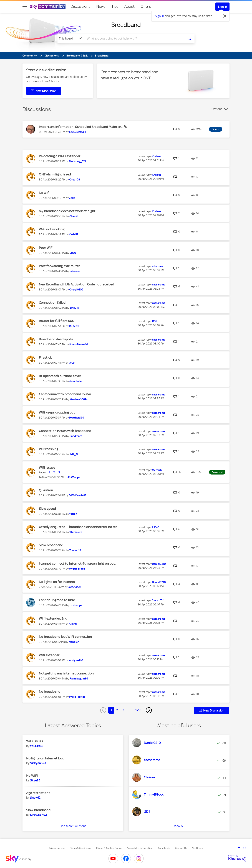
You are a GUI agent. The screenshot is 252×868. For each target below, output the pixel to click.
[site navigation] (25, 6)
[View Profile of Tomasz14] (75, 550)
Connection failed (52, 303)
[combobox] (134, 38)
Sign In (222, 7)
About (129, 6)
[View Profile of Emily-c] (74, 308)
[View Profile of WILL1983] (37, 746)
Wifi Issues (47, 467)
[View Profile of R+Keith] (74, 326)
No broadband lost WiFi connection (65, 637)
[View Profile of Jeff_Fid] (74, 454)
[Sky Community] (48, 6)
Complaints (164, 848)
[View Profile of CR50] (73, 253)
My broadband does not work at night (67, 211)
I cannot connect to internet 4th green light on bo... (77, 563)
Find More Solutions (73, 826)
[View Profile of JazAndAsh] (75, 587)
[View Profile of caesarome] (159, 285)
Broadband (126, 25)
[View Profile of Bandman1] (76, 436)
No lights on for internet (57, 582)
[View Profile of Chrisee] (157, 157)
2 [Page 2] (117, 710)
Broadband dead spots (56, 339)
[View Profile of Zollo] (72, 198)
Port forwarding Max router (59, 266)
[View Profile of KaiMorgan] (75, 477)
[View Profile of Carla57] (74, 234)
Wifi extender (49, 655)
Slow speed (47, 509)
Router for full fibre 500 (57, 321)
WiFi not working (52, 229)
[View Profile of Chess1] (74, 216)
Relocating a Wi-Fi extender (60, 156)
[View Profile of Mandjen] (74, 642)
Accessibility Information (140, 848)
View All (179, 826)
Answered (217, 472)
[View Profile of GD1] (154, 321)
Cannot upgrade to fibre (57, 600)
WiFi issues (35, 741)
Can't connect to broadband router (65, 394)
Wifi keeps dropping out (57, 412)
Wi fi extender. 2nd (53, 618)
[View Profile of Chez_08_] (75, 180)
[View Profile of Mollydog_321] (77, 161)
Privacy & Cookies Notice (109, 848)
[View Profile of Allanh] (73, 624)
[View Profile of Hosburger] (76, 605)
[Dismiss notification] (225, 16)
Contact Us (181, 848)
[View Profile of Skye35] (35, 780)
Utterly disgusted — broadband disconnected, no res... (79, 527)
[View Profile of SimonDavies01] (79, 344)
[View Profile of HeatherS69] (77, 418)
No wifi (44, 193)
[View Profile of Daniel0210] (159, 564)
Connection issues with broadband (65, 431)
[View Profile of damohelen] (76, 381)
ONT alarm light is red (55, 174)
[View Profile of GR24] (72, 363)
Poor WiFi (46, 248)
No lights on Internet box (45, 758)
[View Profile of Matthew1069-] (79, 399)
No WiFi (32, 776)
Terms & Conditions (81, 848)
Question (46, 490)
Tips (115, 6)
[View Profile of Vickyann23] (38, 763)
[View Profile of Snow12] (35, 798)
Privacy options (57, 848)
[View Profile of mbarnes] (75, 271)
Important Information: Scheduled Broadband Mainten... (81, 127)
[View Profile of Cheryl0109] (76, 290)
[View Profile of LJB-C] (156, 527)
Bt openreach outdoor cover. (60, 376)
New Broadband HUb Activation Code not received (76, 284)
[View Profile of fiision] (73, 514)
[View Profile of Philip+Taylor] (77, 697)
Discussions (80, 6)
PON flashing (49, 449)
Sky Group (198, 848)
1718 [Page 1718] (138, 710)
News (101, 6)
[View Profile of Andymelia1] (76, 660)
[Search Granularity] (71, 38)
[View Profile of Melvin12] (157, 470)
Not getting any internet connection (66, 673)
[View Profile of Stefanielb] (76, 532)
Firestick (45, 357)
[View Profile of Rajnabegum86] (79, 679)
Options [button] (217, 109)
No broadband (50, 692)
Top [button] (244, 848)
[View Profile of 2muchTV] (158, 600)
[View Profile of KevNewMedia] (78, 132)
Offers (146, 6)
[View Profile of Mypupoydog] (77, 569)
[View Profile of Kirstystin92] (38, 815)
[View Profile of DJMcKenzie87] (78, 495)
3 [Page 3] (123, 710)
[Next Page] (149, 710)
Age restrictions (38, 793)
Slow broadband (51, 545)
